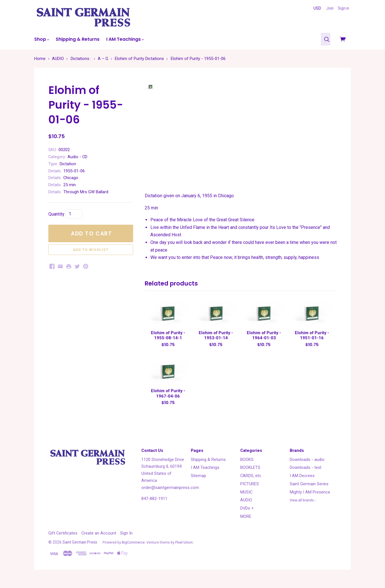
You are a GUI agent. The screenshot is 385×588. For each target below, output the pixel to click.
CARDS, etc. (251, 483)
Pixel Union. (184, 549)
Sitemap (198, 483)
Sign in (343, 8)
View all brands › (303, 507)
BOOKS (247, 466)
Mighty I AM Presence (310, 499)
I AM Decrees (302, 483)
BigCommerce (133, 549)
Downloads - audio (307, 466)
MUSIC (246, 499)
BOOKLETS (250, 475)
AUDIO (246, 507)
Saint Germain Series (309, 491)
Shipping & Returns (78, 39)
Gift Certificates (63, 540)
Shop (42, 39)
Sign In (126, 540)
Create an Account (99, 540)
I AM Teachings (125, 39)
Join (330, 8)
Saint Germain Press (80, 549)
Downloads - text (306, 475)
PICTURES (250, 491)
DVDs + (247, 515)
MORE (246, 523)
